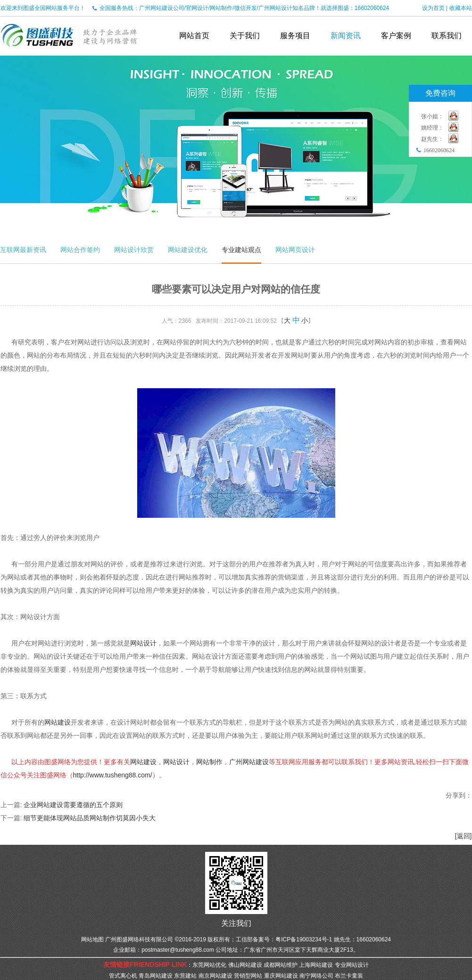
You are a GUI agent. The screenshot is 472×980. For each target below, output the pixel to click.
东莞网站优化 (209, 965)
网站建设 (58, 722)
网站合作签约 (80, 250)
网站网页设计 (295, 250)
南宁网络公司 (316, 976)
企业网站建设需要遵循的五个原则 (73, 805)
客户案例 (396, 36)
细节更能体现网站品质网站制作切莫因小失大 (90, 818)
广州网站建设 (249, 762)
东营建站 (185, 976)
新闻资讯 (346, 36)
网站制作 (209, 762)
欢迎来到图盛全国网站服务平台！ (43, 8)
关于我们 (245, 36)
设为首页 (433, 8)
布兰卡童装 (349, 976)
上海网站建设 (316, 965)
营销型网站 (248, 976)
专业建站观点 (241, 250)
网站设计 (143, 643)
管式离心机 (123, 976)
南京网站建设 (215, 976)
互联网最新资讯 (23, 250)
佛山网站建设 (245, 965)
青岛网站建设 (156, 976)
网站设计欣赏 (134, 250)
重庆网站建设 (281, 976)
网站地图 (92, 939)
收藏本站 (461, 8)
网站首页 (194, 36)
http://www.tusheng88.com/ (113, 775)
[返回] (464, 836)
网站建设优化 (188, 250)
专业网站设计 (352, 965)
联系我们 (447, 36)
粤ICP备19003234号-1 (304, 939)
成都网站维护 (281, 965)
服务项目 (295, 36)
